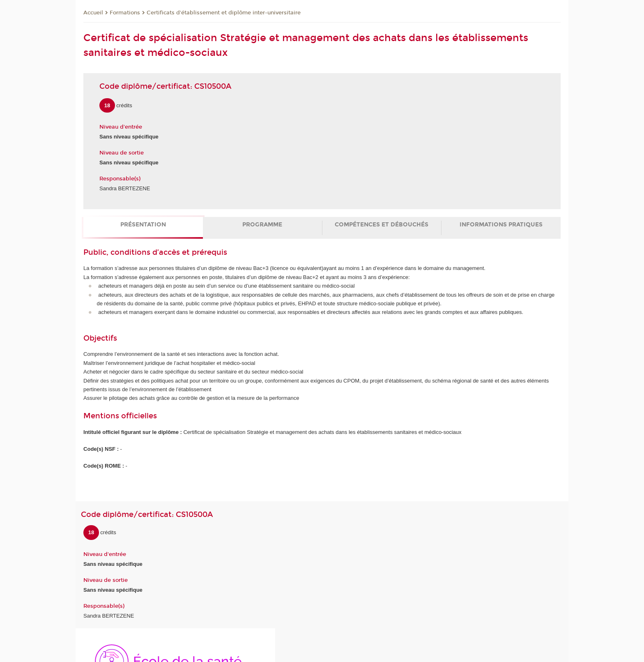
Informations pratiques (501, 225)
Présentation (143, 225)
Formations (125, 13)
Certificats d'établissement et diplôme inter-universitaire (224, 13)
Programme (262, 225)
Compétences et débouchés (382, 225)
